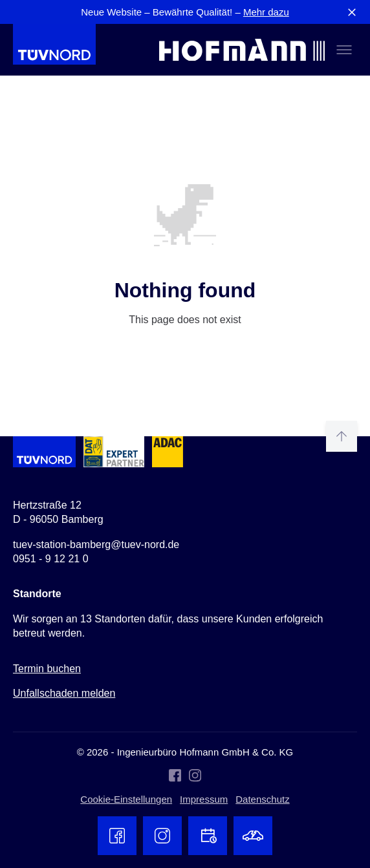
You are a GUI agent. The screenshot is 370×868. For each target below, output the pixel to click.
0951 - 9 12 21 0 (51, 559)
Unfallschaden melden (64, 693)
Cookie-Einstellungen (126, 799)
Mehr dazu (266, 12)
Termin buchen (47, 669)
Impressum (204, 799)
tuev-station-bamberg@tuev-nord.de (96, 545)
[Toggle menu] (344, 50)
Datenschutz (262, 799)
